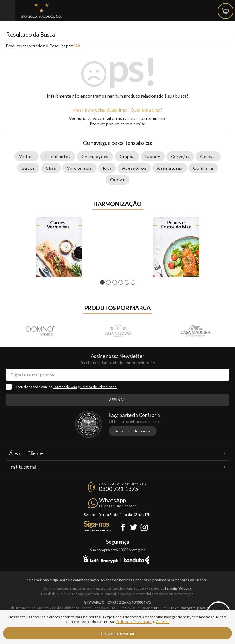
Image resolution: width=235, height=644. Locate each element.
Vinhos (26, 156)
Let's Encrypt (100, 559)
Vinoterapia (80, 168)
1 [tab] (103, 283)
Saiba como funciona (133, 431)
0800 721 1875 (119, 489)
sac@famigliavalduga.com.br (203, 608)
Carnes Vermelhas (59, 247)
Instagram (144, 527)
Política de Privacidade (99, 387)
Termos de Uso (65, 387)
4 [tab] (122, 283)
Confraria (203, 168)
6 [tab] (134, 283)
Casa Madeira (195, 330)
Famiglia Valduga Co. (42, 10)
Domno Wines (40, 330)
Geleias (208, 156)
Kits (107, 168)
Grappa (127, 156)
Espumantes (58, 156)
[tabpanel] (59, 247)
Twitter (134, 527)
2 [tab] (109, 283)
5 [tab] (128, 283)
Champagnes (95, 156)
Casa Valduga (118, 330)
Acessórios (134, 168)
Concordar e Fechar (118, 633)
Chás (51, 168)
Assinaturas (170, 168)
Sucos (28, 168)
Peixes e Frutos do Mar (176, 247)
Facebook (123, 527)
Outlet (117, 180)
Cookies (162, 622)
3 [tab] (116, 283)
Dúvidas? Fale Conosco (118, 506)
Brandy (153, 156)
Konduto (137, 559)
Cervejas (180, 156)
